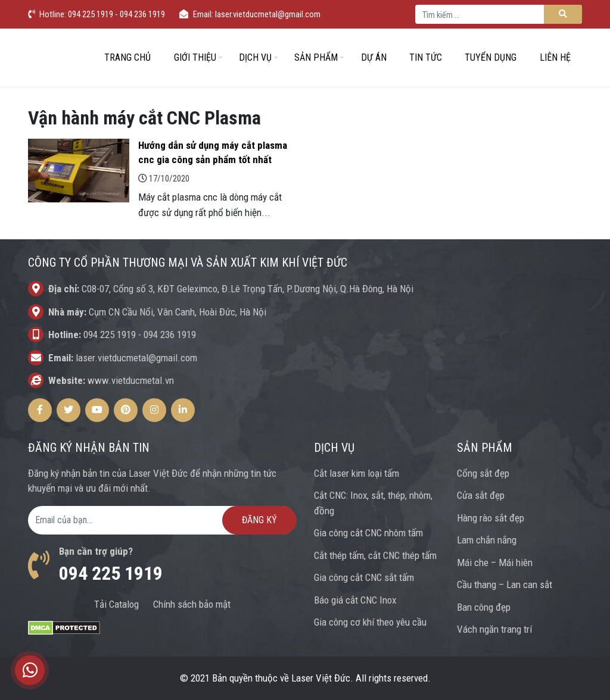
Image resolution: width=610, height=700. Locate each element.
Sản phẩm (316, 57)
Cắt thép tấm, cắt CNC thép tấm (375, 555)
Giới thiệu (195, 57)
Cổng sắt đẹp (483, 473)
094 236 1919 (170, 335)
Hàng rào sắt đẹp (491, 518)
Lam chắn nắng (487, 540)
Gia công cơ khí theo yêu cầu (370, 622)
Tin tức (426, 57)
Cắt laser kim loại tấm (357, 473)
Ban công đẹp (484, 607)
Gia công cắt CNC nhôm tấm (368, 533)
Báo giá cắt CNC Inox (355, 600)
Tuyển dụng (491, 57)
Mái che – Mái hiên (495, 562)
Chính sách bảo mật (192, 604)
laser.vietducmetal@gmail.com (136, 358)
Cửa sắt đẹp (481, 495)
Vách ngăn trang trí (494, 629)
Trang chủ (127, 57)
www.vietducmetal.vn (131, 380)
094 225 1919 (110, 335)
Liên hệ (555, 57)
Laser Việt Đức (321, 678)
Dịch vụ (255, 57)
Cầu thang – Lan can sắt (505, 585)
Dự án (374, 57)
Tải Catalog (116, 604)
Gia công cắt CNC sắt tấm (364, 577)
